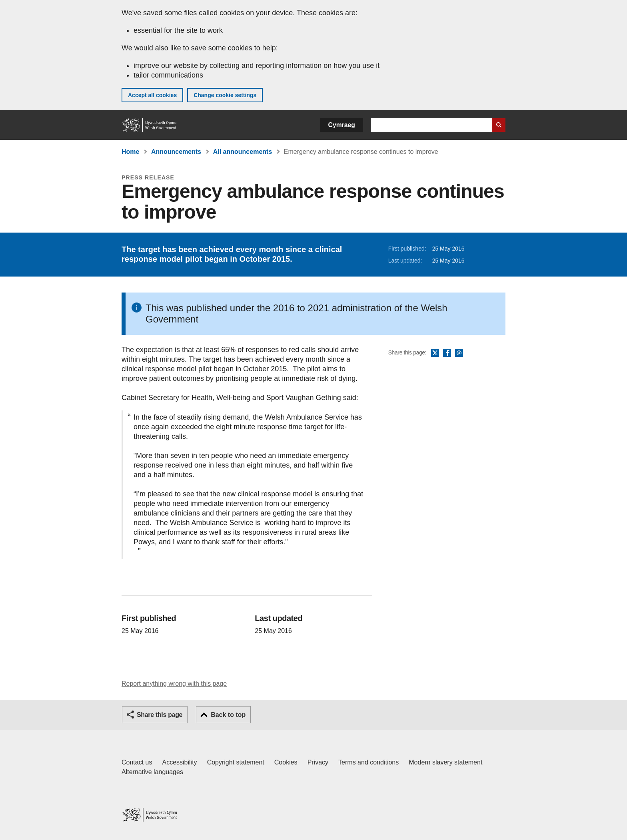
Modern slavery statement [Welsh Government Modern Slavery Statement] (445, 762)
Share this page (160, 715)
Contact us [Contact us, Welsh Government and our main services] (137, 762)
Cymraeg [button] (342, 125)
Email (459, 353)
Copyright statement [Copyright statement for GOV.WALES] (236, 762)
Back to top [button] (228, 715)
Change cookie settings (225, 95)
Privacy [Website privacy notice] (318, 762)
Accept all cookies (152, 95)
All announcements (243, 152)
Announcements (176, 152)
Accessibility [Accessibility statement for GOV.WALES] (179, 762)
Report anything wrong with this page (174, 684)
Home (130, 152)
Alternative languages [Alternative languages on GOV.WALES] (152, 772)
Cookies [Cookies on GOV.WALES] (286, 762)
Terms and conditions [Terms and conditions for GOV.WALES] (368, 762)
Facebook (447, 353)
